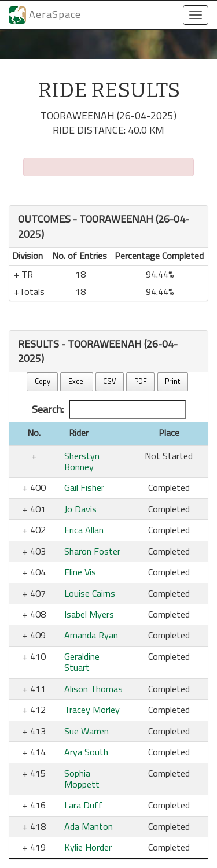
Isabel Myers (89, 614)
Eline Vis (80, 572)
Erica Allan (84, 530)
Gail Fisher (84, 487)
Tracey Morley (92, 710)
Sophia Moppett (82, 779)
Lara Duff (83, 805)
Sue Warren (87, 731)
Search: (109, 409)
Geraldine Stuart (82, 662)
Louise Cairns (90, 593)
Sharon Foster (92, 551)
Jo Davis (80, 509)
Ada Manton (89, 826)
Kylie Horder (88, 847)
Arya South (86, 752)
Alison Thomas (93, 689)
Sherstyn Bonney (82, 461)
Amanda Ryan (91, 635)
